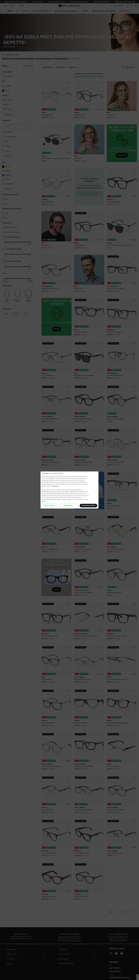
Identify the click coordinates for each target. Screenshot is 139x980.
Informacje (55, 486)
